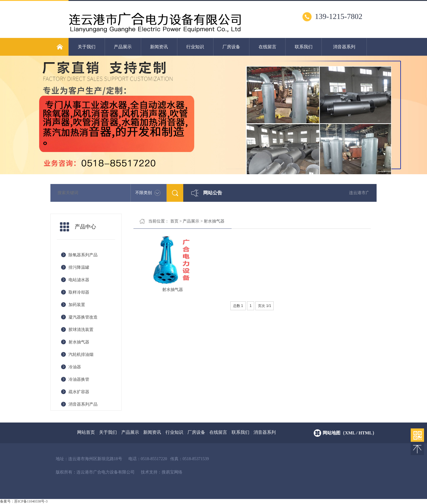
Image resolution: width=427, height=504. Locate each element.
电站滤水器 (79, 280)
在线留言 (267, 47)
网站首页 (86, 432)
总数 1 (238, 306)
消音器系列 (344, 47)
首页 (174, 221)
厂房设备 (231, 47)
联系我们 (304, 47)
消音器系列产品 (83, 404)
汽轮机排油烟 (81, 355)
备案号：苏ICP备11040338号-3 (24, 501)
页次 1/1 (265, 306)
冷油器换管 (79, 379)
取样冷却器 (79, 292)
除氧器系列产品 (83, 255)
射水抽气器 (79, 342)
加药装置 (77, 305)
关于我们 (87, 47)
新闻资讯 (159, 47)
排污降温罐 (79, 267)
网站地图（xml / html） (350, 433)
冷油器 (75, 367)
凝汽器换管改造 (83, 317)
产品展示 (123, 47)
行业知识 (195, 47)
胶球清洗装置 (81, 330)
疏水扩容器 (79, 392)
